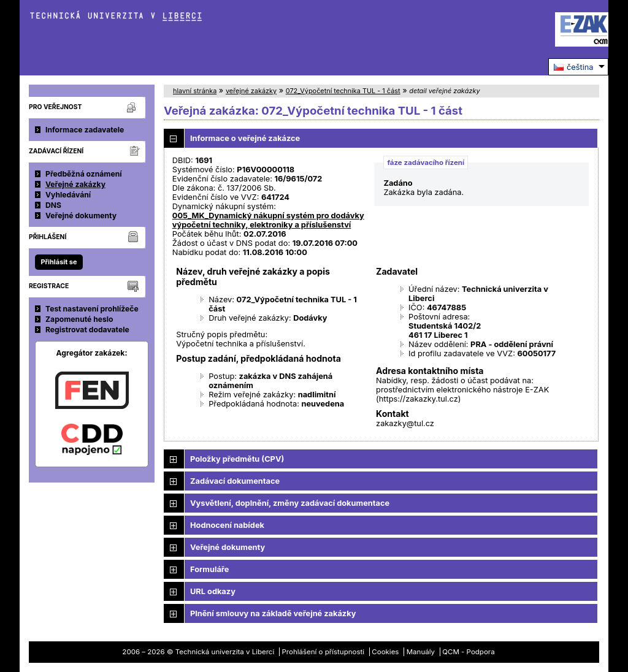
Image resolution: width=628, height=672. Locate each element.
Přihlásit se (59, 262)
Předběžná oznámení (84, 174)
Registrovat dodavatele (87, 330)
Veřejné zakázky (75, 184)
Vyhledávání (68, 195)
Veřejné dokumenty (81, 216)
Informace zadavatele (85, 130)
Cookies (385, 652)
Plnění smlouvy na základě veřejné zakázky (273, 613)
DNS (53, 205)
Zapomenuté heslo (79, 319)
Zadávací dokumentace (235, 481)
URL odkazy (213, 591)
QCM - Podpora (468, 652)
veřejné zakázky (251, 91)
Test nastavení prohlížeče (92, 309)
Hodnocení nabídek (227, 525)
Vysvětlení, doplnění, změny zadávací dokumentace (290, 503)
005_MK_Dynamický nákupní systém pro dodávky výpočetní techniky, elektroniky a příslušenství (268, 220)
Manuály (421, 652)
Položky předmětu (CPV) (237, 459)
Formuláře (209, 569)
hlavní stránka (195, 91)
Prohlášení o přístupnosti (324, 652)
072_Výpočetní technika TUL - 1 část (343, 91)
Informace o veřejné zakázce (245, 138)
